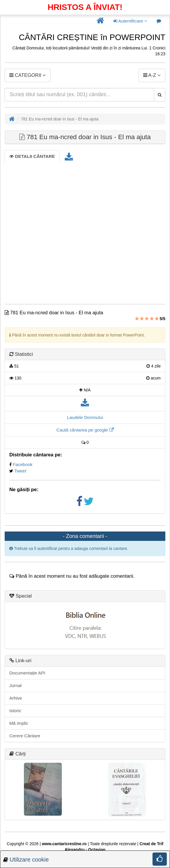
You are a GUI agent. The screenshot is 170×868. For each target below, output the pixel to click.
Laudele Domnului (85, 417)
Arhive (16, 698)
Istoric (15, 711)
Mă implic (19, 723)
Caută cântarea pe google (85, 430)
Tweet (20, 471)
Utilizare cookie (29, 860)
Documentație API (27, 673)
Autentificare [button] (130, 21)
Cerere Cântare (25, 736)
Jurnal (15, 685)
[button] (100, 21)
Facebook (23, 464)
